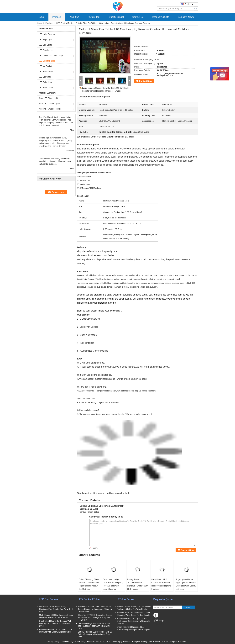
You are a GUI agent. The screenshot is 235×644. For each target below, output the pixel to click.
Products (57, 17)
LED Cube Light (45, 82)
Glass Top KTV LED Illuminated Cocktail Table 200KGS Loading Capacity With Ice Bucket (95, 618)
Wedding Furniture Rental (50, 109)
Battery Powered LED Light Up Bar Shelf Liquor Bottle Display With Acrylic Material (133, 621)
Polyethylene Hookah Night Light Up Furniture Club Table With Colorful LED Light (186, 584)
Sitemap (159, 620)
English (189, 4)
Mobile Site (159, 624)
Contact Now (145, 81)
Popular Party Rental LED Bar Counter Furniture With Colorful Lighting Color (56, 631)
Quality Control (116, 17)
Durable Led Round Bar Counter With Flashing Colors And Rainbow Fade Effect (55, 623)
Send (189, 608)
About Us (75, 17)
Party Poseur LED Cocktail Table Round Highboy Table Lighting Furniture (161, 584)
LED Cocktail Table (65, 23)
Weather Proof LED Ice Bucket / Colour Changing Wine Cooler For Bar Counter (134, 614)
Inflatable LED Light (47, 93)
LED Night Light (45, 40)
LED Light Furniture (47, 34)
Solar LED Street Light (48, 98)
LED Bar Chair (45, 77)
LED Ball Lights (45, 45)
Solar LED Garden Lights (49, 104)
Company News (186, 17)
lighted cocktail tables (93, 493)
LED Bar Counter (46, 50)
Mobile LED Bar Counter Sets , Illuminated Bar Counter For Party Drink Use (56, 609)
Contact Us (138, 17)
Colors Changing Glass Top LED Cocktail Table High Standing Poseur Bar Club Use (89, 584)
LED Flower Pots (46, 72)
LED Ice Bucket (45, 66)
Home (41, 17)
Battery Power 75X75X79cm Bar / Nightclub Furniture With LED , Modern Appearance (138, 586)
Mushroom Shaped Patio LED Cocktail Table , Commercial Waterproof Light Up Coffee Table (95, 609)
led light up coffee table (118, 493)
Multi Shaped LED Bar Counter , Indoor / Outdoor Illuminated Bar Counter (56, 616)
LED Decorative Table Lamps (51, 56)
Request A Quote (161, 17)
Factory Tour (94, 17)
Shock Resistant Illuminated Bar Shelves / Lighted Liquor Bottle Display (133, 628)
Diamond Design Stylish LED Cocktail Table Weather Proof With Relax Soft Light (94, 626)
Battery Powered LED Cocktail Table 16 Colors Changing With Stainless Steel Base (95, 634)
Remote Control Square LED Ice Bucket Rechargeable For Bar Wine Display (134, 608)
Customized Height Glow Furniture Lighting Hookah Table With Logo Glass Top (113, 584)
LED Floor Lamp (46, 88)
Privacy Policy (53, 642)
